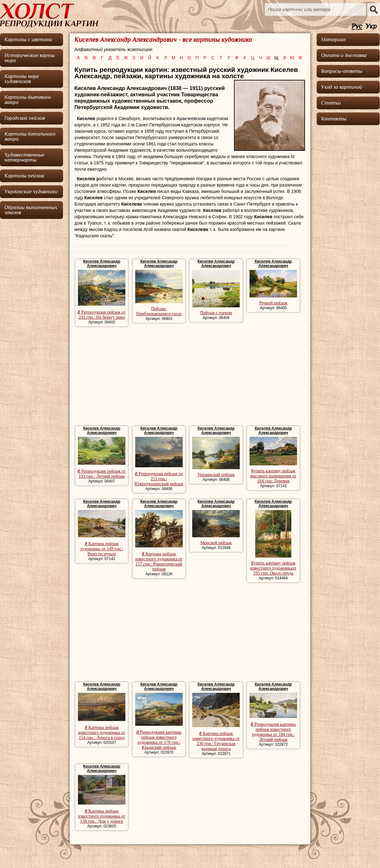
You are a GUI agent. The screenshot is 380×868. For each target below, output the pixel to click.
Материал (333, 40)
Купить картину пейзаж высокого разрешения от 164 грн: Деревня (273, 476)
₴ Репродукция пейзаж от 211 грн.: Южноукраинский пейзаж (159, 479)
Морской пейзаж (216, 543)
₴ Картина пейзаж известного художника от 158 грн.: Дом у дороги (102, 816)
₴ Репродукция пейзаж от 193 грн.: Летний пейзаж (101, 474)
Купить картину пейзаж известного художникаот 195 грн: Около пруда (273, 568)
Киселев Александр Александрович (101, 264)
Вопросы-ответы (342, 71)
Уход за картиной (342, 87)
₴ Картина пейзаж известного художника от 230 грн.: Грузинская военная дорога (216, 741)
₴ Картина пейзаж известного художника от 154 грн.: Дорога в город (102, 733)
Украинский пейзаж (216, 475)
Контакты (334, 119)
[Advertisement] (190, 377)
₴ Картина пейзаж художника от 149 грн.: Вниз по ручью (102, 549)
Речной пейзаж (273, 303)
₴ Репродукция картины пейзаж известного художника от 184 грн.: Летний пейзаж (273, 732)
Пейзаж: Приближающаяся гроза (159, 311)
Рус (357, 26)
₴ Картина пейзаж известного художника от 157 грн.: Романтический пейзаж (159, 562)
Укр (371, 26)
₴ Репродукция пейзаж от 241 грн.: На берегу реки (101, 315)
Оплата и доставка (344, 55)
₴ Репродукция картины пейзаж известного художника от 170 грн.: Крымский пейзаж (159, 740)
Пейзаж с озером (216, 313)
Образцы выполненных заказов (31, 210)
